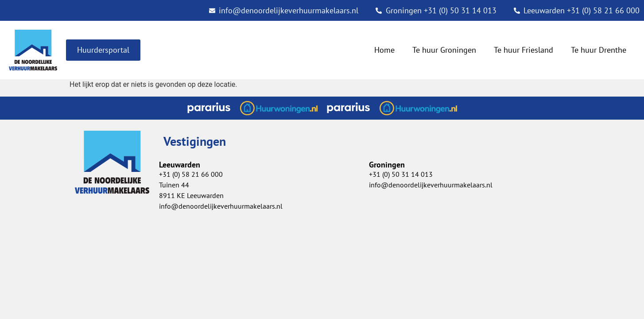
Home (384, 50)
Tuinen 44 (174, 185)
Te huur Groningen (444, 50)
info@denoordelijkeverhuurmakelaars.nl (431, 185)
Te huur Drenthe (599, 50)
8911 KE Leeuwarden (191, 195)
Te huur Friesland (524, 50)
